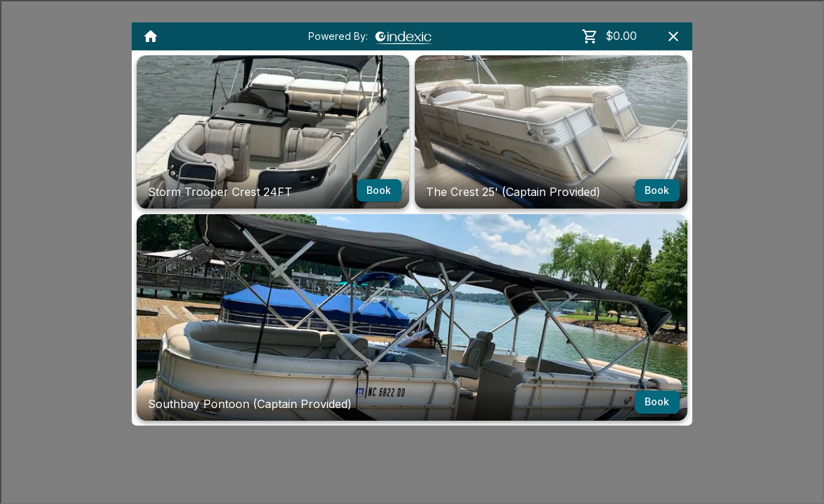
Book (379, 191)
